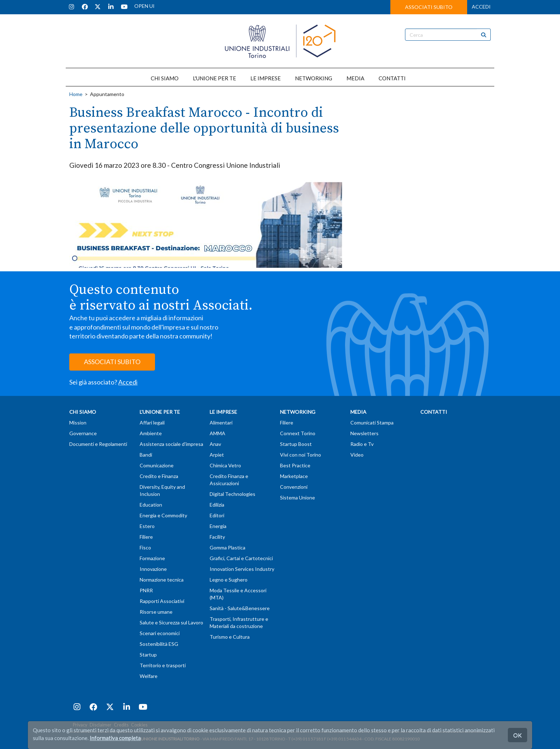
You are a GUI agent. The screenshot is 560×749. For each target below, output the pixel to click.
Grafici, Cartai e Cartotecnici (241, 558)
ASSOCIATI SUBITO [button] (429, 7)
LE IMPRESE (266, 78)
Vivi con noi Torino (301, 455)
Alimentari (221, 423)
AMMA (217, 433)
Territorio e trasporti (163, 665)
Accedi (128, 382)
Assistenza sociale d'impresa (171, 444)
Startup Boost (296, 444)
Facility (217, 537)
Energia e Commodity (163, 515)
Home (76, 94)
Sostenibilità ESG (159, 644)
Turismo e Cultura (230, 637)
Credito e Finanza (159, 476)
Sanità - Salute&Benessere (240, 608)
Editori (217, 515)
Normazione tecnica (162, 580)
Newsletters (364, 433)
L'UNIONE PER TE (214, 78)
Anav (215, 444)
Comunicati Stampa (372, 423)
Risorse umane (156, 612)
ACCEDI (481, 7)
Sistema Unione (297, 497)
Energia (218, 526)
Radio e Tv (362, 444)
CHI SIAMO (165, 78)
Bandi (146, 455)
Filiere (146, 537)
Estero (147, 526)
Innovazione (153, 569)
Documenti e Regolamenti (98, 444)
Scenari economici (160, 633)
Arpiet (217, 455)
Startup (148, 655)
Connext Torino (298, 433)
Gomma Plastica (227, 547)
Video (357, 455)
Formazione (152, 558)
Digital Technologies (232, 494)
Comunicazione (157, 465)
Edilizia (217, 505)
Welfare (149, 676)
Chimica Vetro (225, 465)
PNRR (146, 590)
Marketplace (294, 476)
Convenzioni (294, 487)
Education (151, 505)
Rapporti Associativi (162, 601)
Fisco (145, 547)
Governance (83, 433)
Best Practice (295, 465)
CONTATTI (392, 78)
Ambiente (151, 433)
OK (517, 735)
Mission (78, 423)
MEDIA (355, 78)
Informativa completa (115, 738)
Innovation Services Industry (242, 569)
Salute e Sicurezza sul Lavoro (171, 622)
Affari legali (152, 423)
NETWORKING (314, 78)
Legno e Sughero (229, 580)
